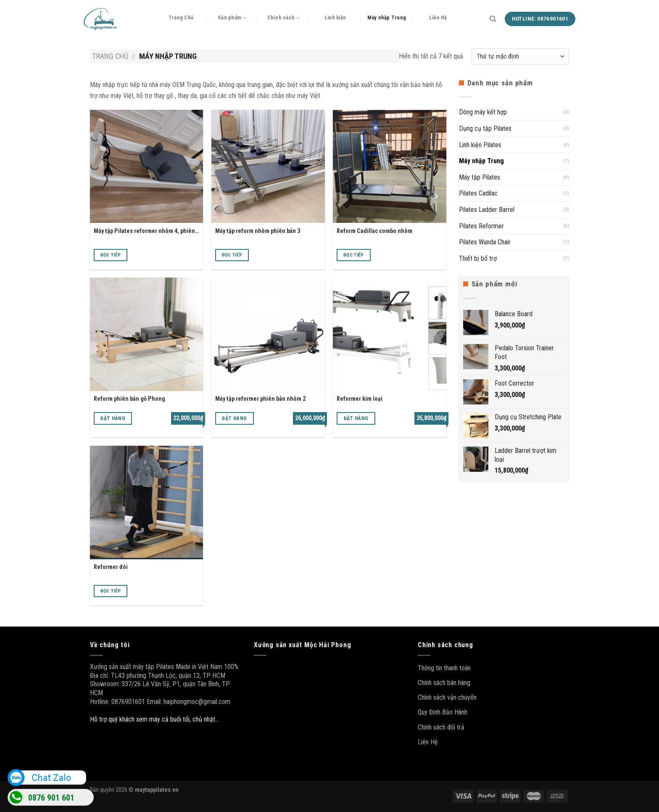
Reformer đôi (111, 567)
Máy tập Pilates (480, 177)
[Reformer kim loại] (390, 334)
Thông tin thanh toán (444, 668)
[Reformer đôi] (147, 503)
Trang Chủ (181, 17)
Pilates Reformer (481, 226)
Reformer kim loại (360, 399)
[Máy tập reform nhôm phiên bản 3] (268, 167)
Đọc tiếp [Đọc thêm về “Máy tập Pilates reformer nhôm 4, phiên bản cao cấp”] (111, 255)
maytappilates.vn (157, 790)
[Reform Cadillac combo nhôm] (390, 167)
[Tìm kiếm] (493, 19)
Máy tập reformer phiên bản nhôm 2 (260, 399)
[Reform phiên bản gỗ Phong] (147, 334)
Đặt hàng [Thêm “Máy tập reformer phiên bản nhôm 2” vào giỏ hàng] (234, 418)
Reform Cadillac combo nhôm (374, 231)
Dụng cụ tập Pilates (485, 128)
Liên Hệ (438, 17)
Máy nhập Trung (387, 17)
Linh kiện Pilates (480, 145)
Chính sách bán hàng (444, 683)
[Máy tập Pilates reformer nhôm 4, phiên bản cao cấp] (147, 167)
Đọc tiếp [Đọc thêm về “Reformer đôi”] (111, 591)
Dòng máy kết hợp (483, 112)
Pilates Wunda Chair (485, 242)
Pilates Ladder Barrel (487, 210)
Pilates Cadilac (478, 193)
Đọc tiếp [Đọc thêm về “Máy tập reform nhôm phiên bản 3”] (232, 255)
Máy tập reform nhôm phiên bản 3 (258, 231)
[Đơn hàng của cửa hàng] (520, 57)
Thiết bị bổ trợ (478, 258)
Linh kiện (335, 17)
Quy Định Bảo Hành (443, 712)
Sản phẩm (232, 18)
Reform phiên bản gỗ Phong (129, 399)
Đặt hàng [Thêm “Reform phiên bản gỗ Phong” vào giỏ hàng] (113, 418)
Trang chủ (110, 56)
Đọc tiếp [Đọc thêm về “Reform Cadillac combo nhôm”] (354, 255)
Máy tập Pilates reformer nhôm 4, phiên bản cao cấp (144, 231)
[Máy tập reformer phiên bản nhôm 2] (268, 334)
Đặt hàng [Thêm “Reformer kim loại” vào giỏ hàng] (356, 418)
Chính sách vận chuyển (447, 697)
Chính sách (284, 18)
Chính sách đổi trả (441, 727)
